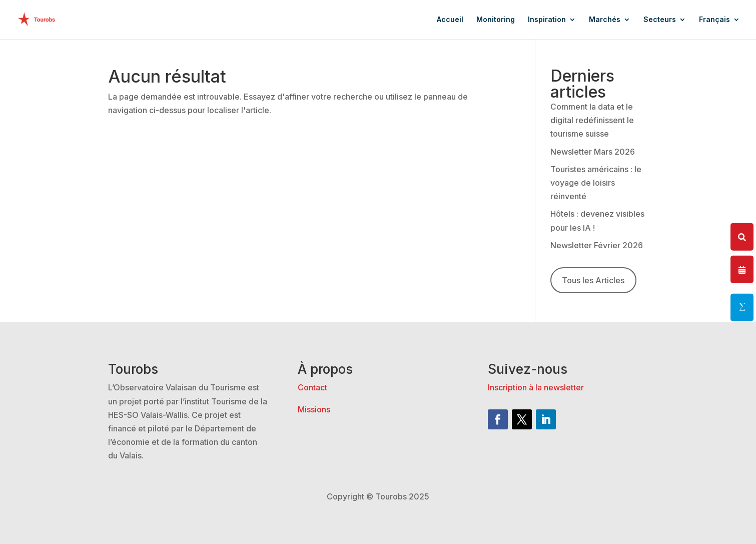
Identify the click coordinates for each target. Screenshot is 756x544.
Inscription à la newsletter (536, 387)
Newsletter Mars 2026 (593, 152)
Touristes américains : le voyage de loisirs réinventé (596, 183)
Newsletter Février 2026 (597, 245)
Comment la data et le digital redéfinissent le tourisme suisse (592, 120)
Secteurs (660, 20)
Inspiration (547, 20)
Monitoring (496, 20)
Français (714, 20)
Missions (314, 409)
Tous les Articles (593, 280)
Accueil (450, 20)
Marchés (605, 20)
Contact (312, 387)
